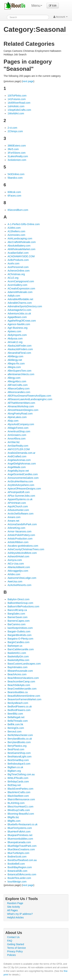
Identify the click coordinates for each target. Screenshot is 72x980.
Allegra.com (14, 367)
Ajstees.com (14, 331)
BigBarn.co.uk (15, 767)
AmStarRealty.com (18, 446)
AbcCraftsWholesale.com (22, 242)
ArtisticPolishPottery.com (21, 535)
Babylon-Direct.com (18, 599)
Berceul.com (14, 732)
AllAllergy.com (15, 356)
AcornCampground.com (21, 281)
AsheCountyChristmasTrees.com (26, 549)
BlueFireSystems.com (20, 828)
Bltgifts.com (14, 821)
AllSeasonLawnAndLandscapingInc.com (30, 399)
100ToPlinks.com (17, 96)
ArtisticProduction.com (20, 539)
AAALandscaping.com (20, 238)
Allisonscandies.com (19, 392)
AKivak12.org (15, 342)
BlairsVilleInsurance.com (21, 799)
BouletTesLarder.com (19, 878)
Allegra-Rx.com (16, 364)
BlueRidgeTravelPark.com (22, 846)
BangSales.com (16, 614)
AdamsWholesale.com (20, 292)
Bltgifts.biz (13, 817)
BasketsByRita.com (18, 660)
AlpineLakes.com (17, 417)
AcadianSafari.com (18, 253)
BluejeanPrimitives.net (20, 835)
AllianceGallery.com (18, 389)
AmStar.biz (14, 442)
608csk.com (14, 192)
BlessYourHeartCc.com (20, 807)
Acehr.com (13, 263)
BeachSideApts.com (19, 685)
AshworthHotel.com (18, 556)
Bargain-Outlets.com (19, 631)
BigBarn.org (14, 771)
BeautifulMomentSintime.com (24, 696)
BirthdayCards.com (18, 782)
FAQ (10, 941)
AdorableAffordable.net (20, 299)
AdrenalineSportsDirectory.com (25, 306)
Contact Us (13, 937)
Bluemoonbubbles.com (20, 839)
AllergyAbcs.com (17, 381)
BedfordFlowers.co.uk (20, 707)
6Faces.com (14, 196)
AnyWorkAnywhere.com (21, 485)
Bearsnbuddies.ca (18, 692)
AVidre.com (14, 574)
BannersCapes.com (18, 621)
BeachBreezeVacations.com (23, 678)
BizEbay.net (14, 785)
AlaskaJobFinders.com (20, 349)
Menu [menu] (37, 6)
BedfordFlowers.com (19, 710)
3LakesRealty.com (18, 156)
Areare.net (13, 521)
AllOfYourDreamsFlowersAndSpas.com (29, 396)
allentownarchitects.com (21, 374)
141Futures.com (17, 99)
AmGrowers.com (17, 435)
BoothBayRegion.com (20, 867)
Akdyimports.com (17, 335)
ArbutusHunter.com (18, 510)
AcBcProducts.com (18, 260)
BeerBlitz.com (15, 714)
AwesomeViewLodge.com (22, 578)
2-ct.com (12, 128)
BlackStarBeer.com (18, 796)
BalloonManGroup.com (20, 603)
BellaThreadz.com (18, 721)
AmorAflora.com (16, 439)
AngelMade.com (17, 467)
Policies (11, 955)
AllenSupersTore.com (19, 371)
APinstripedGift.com (19, 492)
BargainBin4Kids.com (19, 635)
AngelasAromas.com (19, 460)
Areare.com (14, 517)
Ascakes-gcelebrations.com (23, 546)
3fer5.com (13, 149)
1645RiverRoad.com (19, 103)
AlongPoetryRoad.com (20, 414)
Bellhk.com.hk (15, 724)
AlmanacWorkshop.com (21, 406)
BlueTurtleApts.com (18, 853)
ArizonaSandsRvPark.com (22, 524)
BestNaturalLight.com (19, 757)
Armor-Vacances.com (19, 531)
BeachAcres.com (17, 674)
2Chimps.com (15, 131)
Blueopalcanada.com (19, 842)
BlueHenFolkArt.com (19, 832)
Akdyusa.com (15, 339)
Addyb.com (14, 296)
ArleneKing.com (16, 528)
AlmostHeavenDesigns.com (23, 410)
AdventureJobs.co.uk (19, 314)
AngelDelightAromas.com (22, 464)
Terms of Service (16, 948)
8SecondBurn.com (18, 210)
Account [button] (60, 17)
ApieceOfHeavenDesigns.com (24, 489)
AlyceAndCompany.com (21, 424)
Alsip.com (13, 421)
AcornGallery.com (17, 285)
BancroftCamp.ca (17, 610)
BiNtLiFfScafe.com (18, 778)
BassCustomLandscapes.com (24, 664)
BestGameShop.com (19, 753)
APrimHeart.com (17, 503)
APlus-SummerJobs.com (21, 496)
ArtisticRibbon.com (18, 542)
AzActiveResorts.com (19, 585)
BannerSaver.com (17, 617)
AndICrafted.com (17, 456)
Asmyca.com (15, 560)
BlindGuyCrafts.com (19, 810)
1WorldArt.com (16, 113)
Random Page (15, 903)
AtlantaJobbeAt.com (19, 567)
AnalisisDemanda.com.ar (21, 453)
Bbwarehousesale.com (20, 671)
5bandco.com (15, 178)
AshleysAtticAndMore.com (22, 553)
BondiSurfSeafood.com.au (22, 860)
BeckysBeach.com (18, 703)
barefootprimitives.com (20, 628)
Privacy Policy (15, 951)
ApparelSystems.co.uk (20, 499)
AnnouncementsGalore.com (23, 478)
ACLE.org (13, 278)
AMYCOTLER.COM (19, 449)
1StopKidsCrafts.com (19, 110)
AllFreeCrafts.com (18, 385)
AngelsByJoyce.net (18, 471)
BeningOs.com (16, 728)
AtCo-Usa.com (16, 564)
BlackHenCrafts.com (19, 792)
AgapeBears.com (17, 317)
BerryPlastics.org (17, 746)
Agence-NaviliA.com (19, 324)
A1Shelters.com (16, 231)
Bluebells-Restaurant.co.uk (22, 824)
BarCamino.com (16, 624)
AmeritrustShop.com (19, 431)
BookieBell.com (16, 864)
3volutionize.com (17, 160)
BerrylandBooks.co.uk (20, 739)
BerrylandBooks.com (19, 742)
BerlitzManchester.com (20, 735)
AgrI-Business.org (17, 328)
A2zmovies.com (16, 235)
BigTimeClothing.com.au (21, 774)
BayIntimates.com (17, 667)
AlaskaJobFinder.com (19, 346)
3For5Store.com (16, 153)
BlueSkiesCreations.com (21, 849)
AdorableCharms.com (20, 303)
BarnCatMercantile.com (21, 649)
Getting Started (16, 944)
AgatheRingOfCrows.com (22, 321)
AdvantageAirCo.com (19, 310)
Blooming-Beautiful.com (21, 814)
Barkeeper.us (15, 646)
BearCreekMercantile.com (22, 689)
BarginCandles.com (18, 642)
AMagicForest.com (18, 428)
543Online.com (16, 174)
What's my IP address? (20, 914)
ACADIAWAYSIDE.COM (21, 256)
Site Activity (14, 907)
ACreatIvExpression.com (21, 288)
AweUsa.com (15, 581)
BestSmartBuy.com (18, 760)
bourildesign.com (17, 882)
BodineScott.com (17, 857)
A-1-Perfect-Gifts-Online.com (24, 224)
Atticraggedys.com (18, 571)
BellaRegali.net (16, 717)
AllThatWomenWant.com (21, 403)
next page (28, 81)
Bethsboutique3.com (19, 764)
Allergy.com (14, 378)
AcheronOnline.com (18, 271)
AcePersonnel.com (18, 267)
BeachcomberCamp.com (21, 681)
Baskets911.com (17, 653)
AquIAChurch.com (18, 506)
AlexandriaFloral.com (19, 353)
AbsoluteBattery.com (19, 246)
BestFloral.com (16, 749)
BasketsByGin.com (18, 656)
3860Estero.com (17, 146)
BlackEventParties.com (20, 789)
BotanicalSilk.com (17, 871)
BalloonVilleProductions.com (23, 606)
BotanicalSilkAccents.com (22, 874)
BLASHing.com (16, 803)
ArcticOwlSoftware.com (20, 514)
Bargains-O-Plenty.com (20, 639)
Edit (53, 6)
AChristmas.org (16, 274)
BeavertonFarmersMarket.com (24, 699)
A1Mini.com (14, 228)
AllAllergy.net (15, 360)
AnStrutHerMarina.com (20, 481)
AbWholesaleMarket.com (21, 249)
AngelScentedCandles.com (23, 474)
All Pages (12, 910)
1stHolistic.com (16, 106)
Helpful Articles (15, 917)
